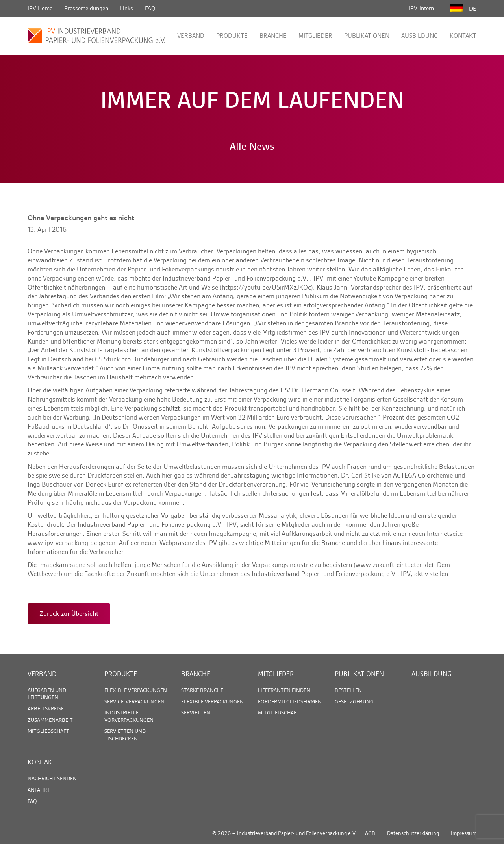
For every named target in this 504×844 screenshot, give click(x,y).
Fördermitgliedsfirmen (290, 701)
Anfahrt (39, 790)
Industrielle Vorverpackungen (129, 716)
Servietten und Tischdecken (125, 734)
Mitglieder (315, 36)
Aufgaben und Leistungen (47, 693)
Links (127, 8)
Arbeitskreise (46, 708)
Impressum (464, 833)
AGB (370, 833)
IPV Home (40, 8)
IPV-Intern (421, 8)
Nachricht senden (52, 778)
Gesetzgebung (354, 701)
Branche (273, 36)
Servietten (196, 712)
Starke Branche (202, 690)
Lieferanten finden (284, 690)
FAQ (150, 8)
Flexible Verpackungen (136, 690)
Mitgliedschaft (48, 731)
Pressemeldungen (86, 8)
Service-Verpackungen (134, 701)
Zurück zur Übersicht (69, 613)
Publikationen (367, 36)
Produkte (232, 36)
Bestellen (348, 690)
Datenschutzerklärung (413, 833)
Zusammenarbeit (50, 720)
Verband (191, 36)
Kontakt (463, 36)
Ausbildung (420, 36)
